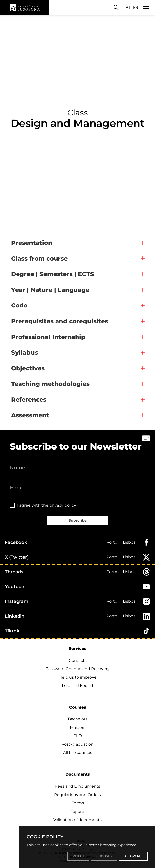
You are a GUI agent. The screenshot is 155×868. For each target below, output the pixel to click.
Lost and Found (77, 686)
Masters (78, 727)
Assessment (30, 415)
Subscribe (78, 520)
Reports (77, 811)
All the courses (78, 753)
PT (128, 7)
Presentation (32, 243)
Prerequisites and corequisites (60, 321)
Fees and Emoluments (78, 786)
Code (19, 305)
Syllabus (25, 352)
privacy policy (63, 505)
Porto (112, 542)
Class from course (39, 259)
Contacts (78, 660)
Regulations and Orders (77, 795)
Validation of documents (77, 820)
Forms (78, 803)
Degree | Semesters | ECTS (53, 274)
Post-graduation (77, 744)
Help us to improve (78, 677)
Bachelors (78, 719)
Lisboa (129, 542)
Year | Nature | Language (50, 290)
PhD (78, 736)
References (29, 400)
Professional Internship (48, 337)
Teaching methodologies (50, 384)
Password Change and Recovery (78, 669)
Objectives (28, 368)
